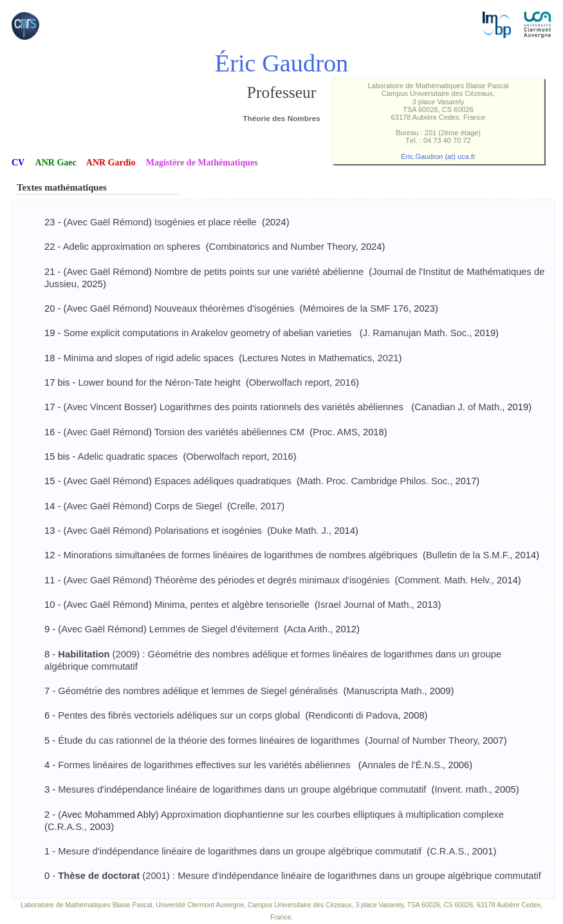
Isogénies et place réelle (206, 222)
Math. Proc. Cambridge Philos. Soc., (376, 481)
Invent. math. (462, 789)
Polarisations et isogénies (208, 531)
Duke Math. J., (301, 531)
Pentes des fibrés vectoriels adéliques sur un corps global (179, 715)
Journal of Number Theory (423, 740)
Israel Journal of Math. (365, 605)
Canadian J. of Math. (458, 407)
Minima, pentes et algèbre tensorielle (232, 605)
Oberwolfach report (289, 382)
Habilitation (84, 654)
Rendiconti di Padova (353, 715)
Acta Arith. (309, 629)
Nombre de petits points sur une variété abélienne (259, 272)
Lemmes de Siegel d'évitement (214, 629)
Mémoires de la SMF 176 (355, 308)
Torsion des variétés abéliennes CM (229, 432)
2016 (345, 382)
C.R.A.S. (66, 827)
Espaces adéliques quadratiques (223, 481)
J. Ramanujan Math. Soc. (416, 333)
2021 (388, 358)
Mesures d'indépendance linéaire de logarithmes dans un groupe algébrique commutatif (242, 789)
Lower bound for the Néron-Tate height (159, 382)
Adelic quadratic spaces (128, 457)
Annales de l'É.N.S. (402, 765)
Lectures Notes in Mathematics (307, 358)
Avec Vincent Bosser (110, 407)
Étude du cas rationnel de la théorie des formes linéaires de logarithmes (209, 740)
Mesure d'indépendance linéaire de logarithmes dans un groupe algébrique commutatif (240, 851)
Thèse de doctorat (100, 876)
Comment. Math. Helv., (446, 580)
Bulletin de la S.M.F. (468, 555)
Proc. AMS (335, 432)
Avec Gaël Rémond (107, 222)
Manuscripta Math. (385, 691)
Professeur (281, 92)
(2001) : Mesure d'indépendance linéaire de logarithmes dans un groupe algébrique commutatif (342, 876)
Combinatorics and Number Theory (282, 247)
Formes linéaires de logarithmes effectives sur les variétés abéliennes (205, 765)
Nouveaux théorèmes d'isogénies (224, 308)
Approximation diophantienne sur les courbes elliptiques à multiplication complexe (332, 815)
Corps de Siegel (188, 506)
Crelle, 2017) (257, 506)
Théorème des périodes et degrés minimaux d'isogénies (272, 580)
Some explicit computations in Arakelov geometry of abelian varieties (208, 333)
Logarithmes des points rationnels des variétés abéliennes (283, 407)
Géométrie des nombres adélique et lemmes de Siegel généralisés (199, 691)
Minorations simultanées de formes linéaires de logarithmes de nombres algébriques (240, 555)
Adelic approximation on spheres (132, 247)
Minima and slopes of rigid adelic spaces (148, 358)
